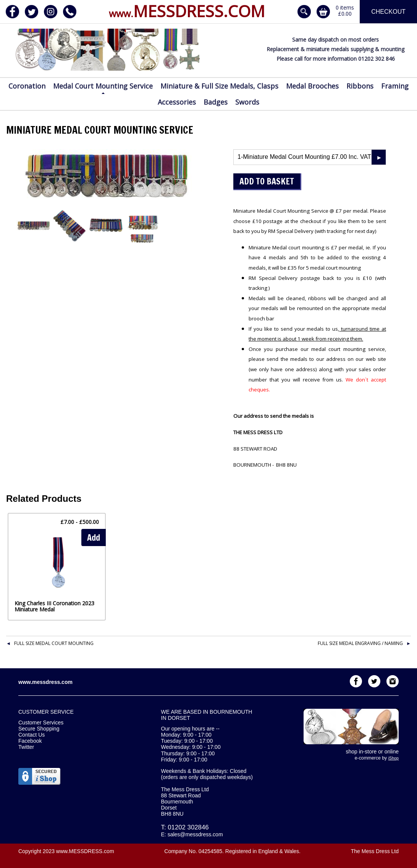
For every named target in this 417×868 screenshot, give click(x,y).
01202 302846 (188, 827)
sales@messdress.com (195, 834)
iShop (394, 758)
